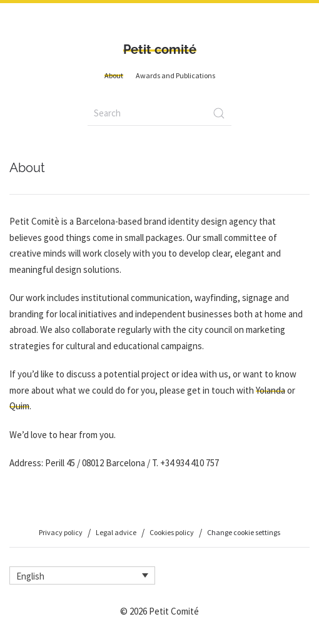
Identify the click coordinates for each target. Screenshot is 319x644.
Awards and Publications (175, 75)
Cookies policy (172, 532)
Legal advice (116, 532)
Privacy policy (61, 532)
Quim (19, 406)
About (114, 75)
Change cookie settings (244, 532)
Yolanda (271, 390)
